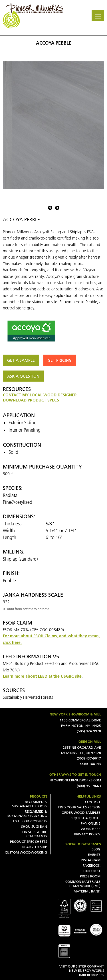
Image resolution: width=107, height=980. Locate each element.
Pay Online (91, 823)
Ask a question (23, 376)
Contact (93, 802)
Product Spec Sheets (29, 841)
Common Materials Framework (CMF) (83, 884)
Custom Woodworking (26, 852)
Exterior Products (30, 821)
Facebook (92, 865)
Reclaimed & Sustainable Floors (30, 804)
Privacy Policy (87, 834)
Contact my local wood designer (40, 395)
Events (94, 855)
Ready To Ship (35, 847)
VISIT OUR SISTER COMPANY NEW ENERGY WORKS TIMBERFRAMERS (82, 970)
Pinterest (92, 871)
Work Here (91, 829)
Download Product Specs (31, 400)
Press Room (90, 876)
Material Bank (87, 891)
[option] (53, 125)
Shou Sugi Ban (34, 826)
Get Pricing (60, 360)
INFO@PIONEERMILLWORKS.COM (75, 780)
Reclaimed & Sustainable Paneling (27, 813)
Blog (96, 849)
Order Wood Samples (81, 812)
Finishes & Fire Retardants (35, 834)
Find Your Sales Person (79, 807)
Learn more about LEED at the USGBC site (42, 676)
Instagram (91, 860)
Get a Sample (21, 360)
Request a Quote (85, 818)
